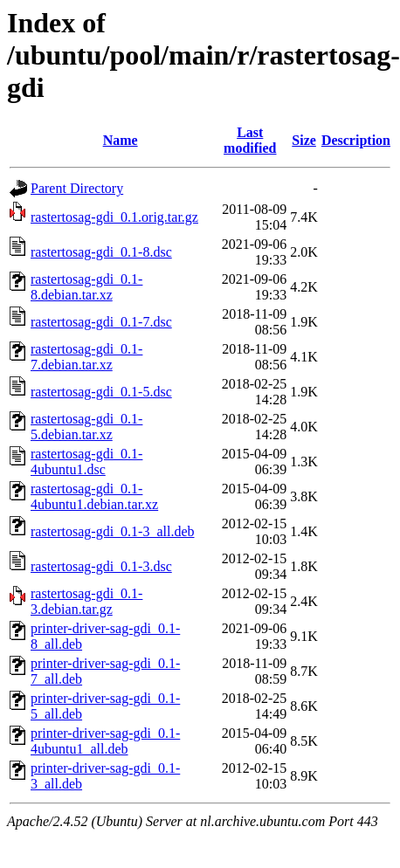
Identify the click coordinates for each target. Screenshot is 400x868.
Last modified (250, 140)
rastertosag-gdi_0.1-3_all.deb (113, 531)
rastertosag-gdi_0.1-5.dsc (101, 392)
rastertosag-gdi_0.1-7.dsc (101, 322)
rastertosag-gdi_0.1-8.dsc (101, 252)
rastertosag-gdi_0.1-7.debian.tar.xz (86, 357)
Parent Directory (77, 188)
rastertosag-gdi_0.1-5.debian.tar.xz (86, 427)
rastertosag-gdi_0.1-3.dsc (101, 566)
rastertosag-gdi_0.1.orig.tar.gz (114, 217)
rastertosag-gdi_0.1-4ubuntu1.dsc (86, 462)
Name (121, 140)
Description (356, 140)
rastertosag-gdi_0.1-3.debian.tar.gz (86, 601)
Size (304, 140)
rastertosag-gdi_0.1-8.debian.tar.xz (86, 287)
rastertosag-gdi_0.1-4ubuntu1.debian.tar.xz (94, 496)
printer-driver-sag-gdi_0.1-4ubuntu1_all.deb (105, 741)
